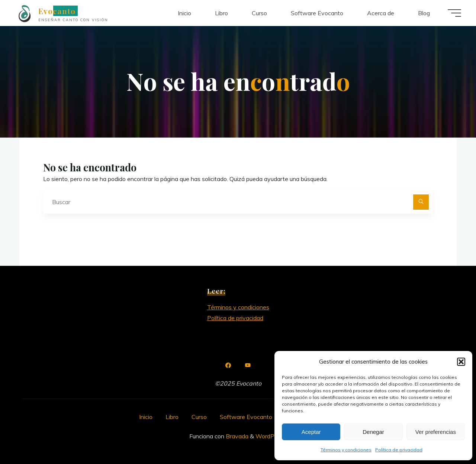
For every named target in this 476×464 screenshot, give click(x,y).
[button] (461, 362)
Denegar (373, 432)
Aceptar (311, 432)
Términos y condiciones (346, 450)
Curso (199, 417)
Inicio (146, 417)
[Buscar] (421, 202)
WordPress (271, 436)
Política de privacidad (399, 450)
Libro (172, 417)
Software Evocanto (246, 417)
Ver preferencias (436, 432)
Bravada (236, 436)
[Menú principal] (454, 13)
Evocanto (57, 11)
